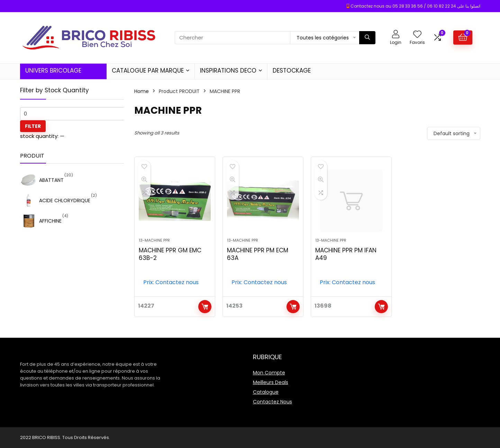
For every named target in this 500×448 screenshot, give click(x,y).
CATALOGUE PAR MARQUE (148, 71)
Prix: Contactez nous (171, 282)
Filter (33, 126)
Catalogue (266, 392)
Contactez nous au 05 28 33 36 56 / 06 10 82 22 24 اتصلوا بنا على (415, 6)
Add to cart (205, 307)
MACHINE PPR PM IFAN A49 (346, 254)
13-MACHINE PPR (154, 240)
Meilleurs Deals (271, 382)
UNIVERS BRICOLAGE (53, 71)
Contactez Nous (272, 402)
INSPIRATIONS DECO (228, 71)
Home (142, 91)
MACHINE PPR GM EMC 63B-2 (170, 254)
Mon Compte (269, 373)
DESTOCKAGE (292, 71)
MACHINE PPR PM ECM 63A (258, 254)
